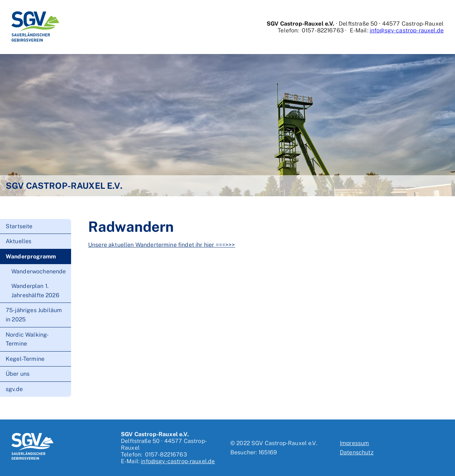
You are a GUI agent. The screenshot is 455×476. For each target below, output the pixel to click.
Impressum (354, 443)
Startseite (19, 226)
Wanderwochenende (39, 271)
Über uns (18, 374)
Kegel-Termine (25, 359)
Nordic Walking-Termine (27, 339)
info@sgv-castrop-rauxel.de (407, 30)
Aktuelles (18, 241)
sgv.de (14, 389)
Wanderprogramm (31, 256)
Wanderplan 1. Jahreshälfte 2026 (35, 291)
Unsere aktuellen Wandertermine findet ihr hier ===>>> (162, 245)
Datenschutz (357, 452)
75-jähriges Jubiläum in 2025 (34, 315)
